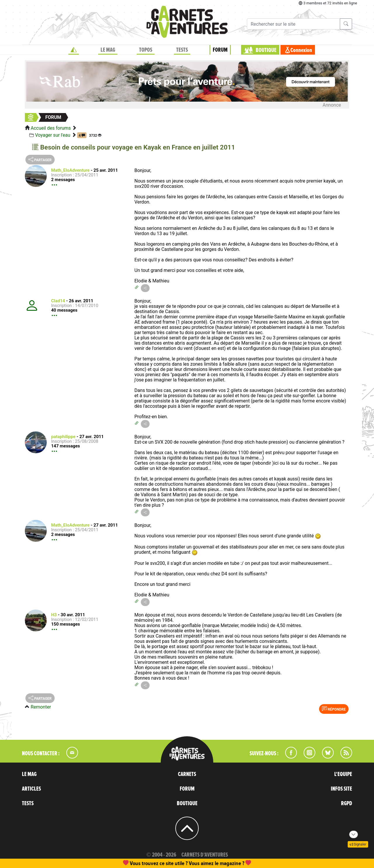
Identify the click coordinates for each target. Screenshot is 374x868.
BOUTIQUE (266, 50)
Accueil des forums (51, 128)
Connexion (301, 50)
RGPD (347, 803)
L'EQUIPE (343, 774)
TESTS (182, 50)
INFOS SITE (341, 789)
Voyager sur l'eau (53, 135)
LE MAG (108, 50)
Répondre (334, 709)
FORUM (220, 50)
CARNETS (187, 774)
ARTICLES (31, 789)
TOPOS (146, 50)
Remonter (41, 707)
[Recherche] (294, 24)
